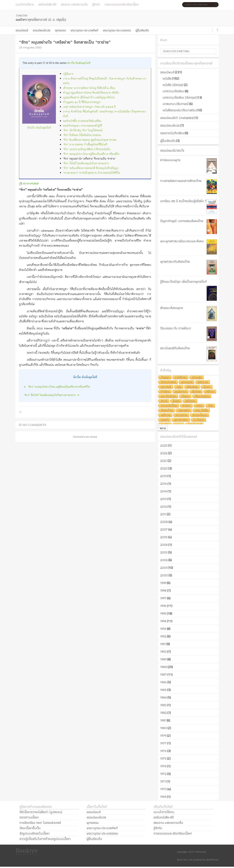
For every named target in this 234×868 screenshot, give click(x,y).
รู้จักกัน (96, 4)
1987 (163, 675)
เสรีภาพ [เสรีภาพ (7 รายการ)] (166, 415)
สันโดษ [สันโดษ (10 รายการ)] (196, 392)
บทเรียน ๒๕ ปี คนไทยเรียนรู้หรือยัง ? (183, 201)
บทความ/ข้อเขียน (173, 91)
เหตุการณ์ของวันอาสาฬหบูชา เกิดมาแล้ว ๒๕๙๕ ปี (89, 107)
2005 (164, 537)
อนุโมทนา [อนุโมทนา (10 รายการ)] (181, 392)
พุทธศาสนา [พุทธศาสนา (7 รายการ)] (181, 420)
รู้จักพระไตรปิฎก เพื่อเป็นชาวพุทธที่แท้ (183, 282)
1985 (163, 690)
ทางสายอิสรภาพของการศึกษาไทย (181, 181)
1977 (163, 743)
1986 (163, 682)
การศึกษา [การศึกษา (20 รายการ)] (181, 377)
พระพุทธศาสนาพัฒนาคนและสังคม (182, 241)
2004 (164, 545)
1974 (163, 766)
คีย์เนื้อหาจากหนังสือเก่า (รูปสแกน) (41, 812)
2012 (164, 507)
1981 (163, 720)
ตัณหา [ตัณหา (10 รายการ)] (186, 396)
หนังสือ (167, 78)
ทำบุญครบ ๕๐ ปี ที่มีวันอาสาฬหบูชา (82, 102)
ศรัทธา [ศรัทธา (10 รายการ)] (210, 392)
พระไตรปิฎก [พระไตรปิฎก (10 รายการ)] (169, 396)
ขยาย (163, 428)
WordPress (212, 860)
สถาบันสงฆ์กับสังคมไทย (175, 348)
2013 (163, 499)
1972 (163, 774)
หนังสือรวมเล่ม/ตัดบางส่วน (179, 110)
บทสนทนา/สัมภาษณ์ (176, 104)
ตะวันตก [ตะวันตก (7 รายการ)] (199, 420)
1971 (163, 781)
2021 (164, 461)
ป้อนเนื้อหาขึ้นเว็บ (30, 828)
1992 (163, 636)
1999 (163, 583)
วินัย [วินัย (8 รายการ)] (211, 406)
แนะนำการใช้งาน (25, 4)
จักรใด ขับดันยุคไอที (79, 63)
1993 (163, 629)
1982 (163, 713)
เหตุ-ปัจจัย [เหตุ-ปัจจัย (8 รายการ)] (202, 410)
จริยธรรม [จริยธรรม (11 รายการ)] (192, 387)
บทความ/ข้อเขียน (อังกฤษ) (179, 97)
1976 (163, 751)
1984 (163, 697)
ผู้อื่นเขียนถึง (142, 30)
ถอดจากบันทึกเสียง (172, 133)
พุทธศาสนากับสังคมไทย (175, 262)
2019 (163, 476)
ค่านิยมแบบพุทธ (170, 160)
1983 (163, 705)
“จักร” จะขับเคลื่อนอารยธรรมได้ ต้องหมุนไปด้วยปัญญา (91, 168)
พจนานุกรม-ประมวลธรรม (117, 30)
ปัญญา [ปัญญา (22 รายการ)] (165, 377)
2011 (163, 514)
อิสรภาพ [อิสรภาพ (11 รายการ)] (203, 382)
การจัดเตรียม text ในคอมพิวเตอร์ (40, 823)
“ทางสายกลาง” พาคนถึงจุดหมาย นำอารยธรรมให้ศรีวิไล (92, 173)
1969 (163, 797)
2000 (164, 575)
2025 (164, 445)
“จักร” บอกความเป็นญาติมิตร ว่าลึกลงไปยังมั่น (87, 149)
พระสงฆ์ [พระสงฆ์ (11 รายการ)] (166, 387)
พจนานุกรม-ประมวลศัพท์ (84, 30)
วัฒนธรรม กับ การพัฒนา (176, 328)
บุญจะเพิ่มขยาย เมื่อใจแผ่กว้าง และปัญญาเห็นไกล (89, 98)
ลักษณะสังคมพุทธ (172, 308)
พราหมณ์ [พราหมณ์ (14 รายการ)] (187, 382)
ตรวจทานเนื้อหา (29, 817)
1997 (163, 598)
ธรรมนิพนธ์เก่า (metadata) (177, 118)
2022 (164, 453)
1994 (163, 621)
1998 (163, 591)
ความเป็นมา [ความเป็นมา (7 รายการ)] (200, 415)
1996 (163, 606)
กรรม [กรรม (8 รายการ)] (199, 406)
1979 (163, 736)
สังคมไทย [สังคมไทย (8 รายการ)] (167, 410)
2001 (164, 568)
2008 (164, 522)
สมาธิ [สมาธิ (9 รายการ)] (164, 401)
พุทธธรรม (60, 30)
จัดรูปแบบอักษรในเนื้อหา (35, 833)
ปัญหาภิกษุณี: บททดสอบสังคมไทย (182, 221)
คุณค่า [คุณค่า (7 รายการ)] (165, 420)
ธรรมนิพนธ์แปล (41, 30)
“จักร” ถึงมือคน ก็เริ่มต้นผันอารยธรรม (82, 135)
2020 (164, 468)
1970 (163, 789)
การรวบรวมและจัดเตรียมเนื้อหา (122, 4)
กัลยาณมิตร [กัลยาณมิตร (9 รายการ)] (202, 396)
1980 (164, 728)
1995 (163, 613)
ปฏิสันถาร (68, 74)
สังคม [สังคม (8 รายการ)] (176, 401)
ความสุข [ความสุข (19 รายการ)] (197, 377)
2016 (164, 484)
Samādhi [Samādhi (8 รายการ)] (184, 410)
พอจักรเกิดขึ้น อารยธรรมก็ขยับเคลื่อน (82, 121)
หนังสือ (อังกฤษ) (173, 85)
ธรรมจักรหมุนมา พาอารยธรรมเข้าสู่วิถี (83, 126)
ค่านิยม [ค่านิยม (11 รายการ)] (165, 392)
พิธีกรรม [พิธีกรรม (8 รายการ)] (190, 401)
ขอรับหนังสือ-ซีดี (47, 4)
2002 (164, 560)
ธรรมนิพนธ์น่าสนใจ (172, 150)
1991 (163, 644)
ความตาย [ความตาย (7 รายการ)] (182, 415)
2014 (164, 491)
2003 (164, 552)
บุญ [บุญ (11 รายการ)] (179, 387)
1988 (164, 667)
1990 (163, 652)
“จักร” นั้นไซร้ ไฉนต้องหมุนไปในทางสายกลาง (86, 164)
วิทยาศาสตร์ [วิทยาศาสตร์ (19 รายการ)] (168, 382)
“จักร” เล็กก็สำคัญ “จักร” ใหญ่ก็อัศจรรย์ (83, 131)
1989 (163, 659)
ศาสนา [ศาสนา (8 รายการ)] (187, 406)
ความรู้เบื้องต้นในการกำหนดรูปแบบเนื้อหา (45, 839)
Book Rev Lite (185, 860)
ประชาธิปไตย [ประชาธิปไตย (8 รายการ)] (169, 406)
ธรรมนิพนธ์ (22, 30)
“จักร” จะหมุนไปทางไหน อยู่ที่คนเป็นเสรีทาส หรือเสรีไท (91, 154)
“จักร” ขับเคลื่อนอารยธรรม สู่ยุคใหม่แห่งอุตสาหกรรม (90, 140)
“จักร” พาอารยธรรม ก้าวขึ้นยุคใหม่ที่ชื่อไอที (85, 145)
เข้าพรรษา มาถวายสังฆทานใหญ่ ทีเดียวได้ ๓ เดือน (89, 88)
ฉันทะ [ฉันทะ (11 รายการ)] (207, 387)
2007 (164, 529)
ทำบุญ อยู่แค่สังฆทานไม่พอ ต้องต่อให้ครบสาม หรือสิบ (91, 93)
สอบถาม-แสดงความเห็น (74, 4)
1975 (163, 759)
